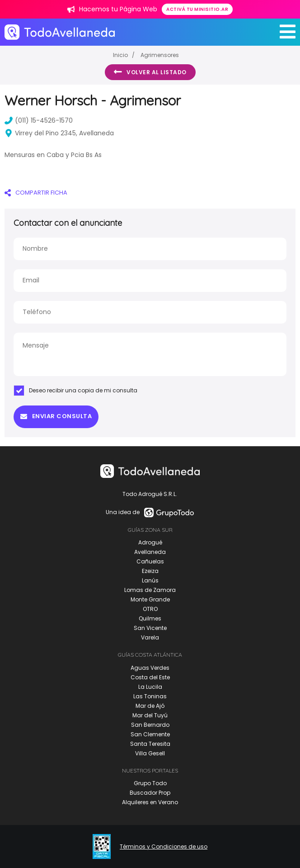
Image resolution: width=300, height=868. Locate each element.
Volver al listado (150, 72)
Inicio (120, 55)
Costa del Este (150, 677)
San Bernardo (150, 725)
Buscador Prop (150, 793)
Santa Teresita (150, 744)
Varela (150, 637)
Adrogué (150, 542)
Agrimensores (160, 55)
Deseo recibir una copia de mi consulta (75, 391)
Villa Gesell (150, 753)
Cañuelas (150, 561)
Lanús (150, 580)
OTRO (150, 609)
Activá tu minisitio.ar (197, 9)
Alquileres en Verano (150, 802)
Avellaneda (150, 552)
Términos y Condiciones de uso (164, 847)
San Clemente (150, 734)
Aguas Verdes (150, 668)
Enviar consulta (56, 416)
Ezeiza (150, 571)
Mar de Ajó (150, 706)
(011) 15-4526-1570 (39, 120)
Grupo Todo (150, 783)
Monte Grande (150, 599)
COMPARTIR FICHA (36, 193)
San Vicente (150, 628)
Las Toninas (150, 696)
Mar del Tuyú (150, 715)
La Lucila (150, 687)
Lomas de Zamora (150, 590)
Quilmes (150, 618)
